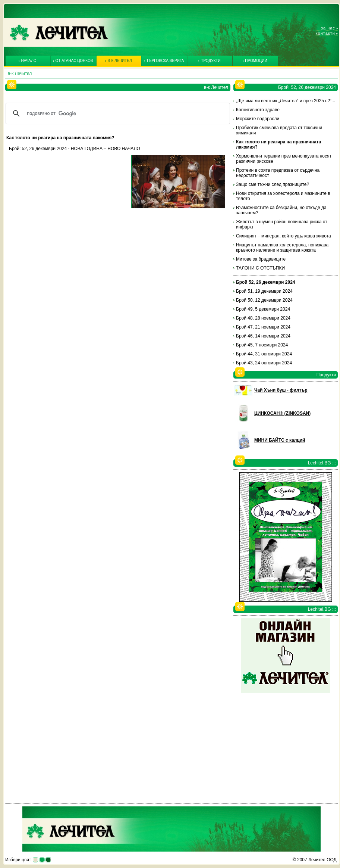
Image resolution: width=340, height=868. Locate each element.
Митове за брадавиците (261, 259)
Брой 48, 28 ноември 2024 (263, 318)
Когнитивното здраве (258, 110)
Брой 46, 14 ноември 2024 (263, 336)
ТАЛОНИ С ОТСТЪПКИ (260, 268)
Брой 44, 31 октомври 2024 (264, 354)
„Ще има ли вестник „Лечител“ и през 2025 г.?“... (286, 101)
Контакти (325, 33)
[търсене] (117, 113)
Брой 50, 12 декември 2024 (264, 300)
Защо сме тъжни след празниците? (273, 184)
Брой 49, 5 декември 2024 (263, 309)
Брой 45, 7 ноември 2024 (262, 345)
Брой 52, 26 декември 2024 (266, 282)
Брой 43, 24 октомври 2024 (264, 363)
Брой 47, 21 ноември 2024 (263, 327)
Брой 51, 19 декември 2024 (264, 291)
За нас (328, 28)
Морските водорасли (258, 119)
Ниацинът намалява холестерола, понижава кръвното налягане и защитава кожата (282, 248)
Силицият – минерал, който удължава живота (284, 236)
